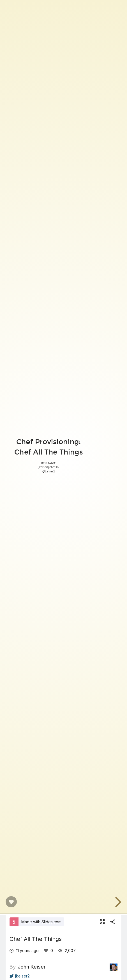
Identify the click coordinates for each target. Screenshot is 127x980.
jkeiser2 (20, 976)
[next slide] (117, 902)
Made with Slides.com (41, 922)
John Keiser (32, 967)
